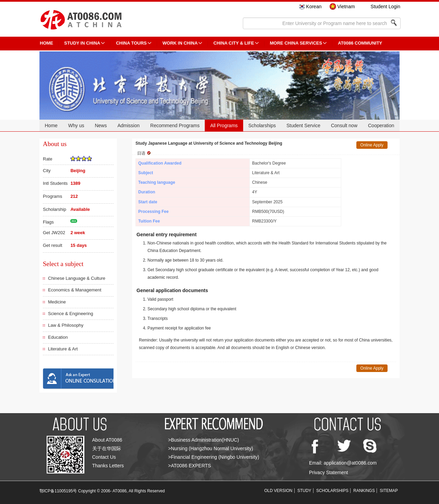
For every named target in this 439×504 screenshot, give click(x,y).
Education (58, 337)
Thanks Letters (108, 466)
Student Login (385, 7)
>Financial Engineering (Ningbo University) (214, 457)
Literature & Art (63, 349)
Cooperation (381, 125)
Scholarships (262, 125)
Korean (314, 7)
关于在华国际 (107, 448)
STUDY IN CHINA (82, 43)
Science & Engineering (71, 314)
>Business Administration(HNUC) (204, 440)
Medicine (57, 302)
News (101, 125)
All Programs (224, 125)
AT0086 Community (360, 43)
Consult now (344, 125)
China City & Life (234, 43)
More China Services (296, 43)
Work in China (180, 43)
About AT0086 (107, 440)
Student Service (303, 125)
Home (51, 125)
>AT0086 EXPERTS (189, 466)
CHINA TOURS (131, 43)
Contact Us (104, 457)
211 (74, 221)
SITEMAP (389, 491)
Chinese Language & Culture (77, 278)
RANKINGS (364, 491)
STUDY (304, 491)
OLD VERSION (278, 491)
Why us (76, 125)
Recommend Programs (175, 125)
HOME (46, 43)
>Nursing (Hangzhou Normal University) (211, 448)
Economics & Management (75, 290)
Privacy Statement (329, 472)
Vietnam (346, 7)
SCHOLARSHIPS (332, 491)
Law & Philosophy (66, 325)
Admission (128, 125)
